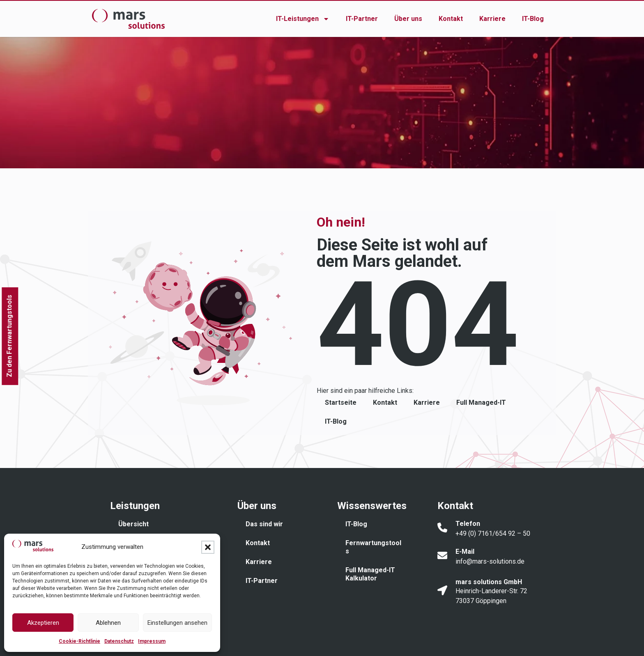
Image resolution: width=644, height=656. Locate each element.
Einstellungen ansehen (177, 623)
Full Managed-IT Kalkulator (370, 574)
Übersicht (133, 524)
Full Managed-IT (481, 403)
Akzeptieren (43, 623)
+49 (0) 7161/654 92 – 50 (493, 533)
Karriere (492, 19)
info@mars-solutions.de (490, 561)
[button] (208, 547)
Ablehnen (108, 623)
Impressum (152, 641)
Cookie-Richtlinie (79, 641)
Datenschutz (119, 641)
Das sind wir (264, 524)
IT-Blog (533, 19)
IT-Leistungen (303, 19)
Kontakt (451, 19)
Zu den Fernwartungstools (9, 336)
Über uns (408, 19)
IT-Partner (362, 19)
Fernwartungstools (373, 547)
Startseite (341, 403)
